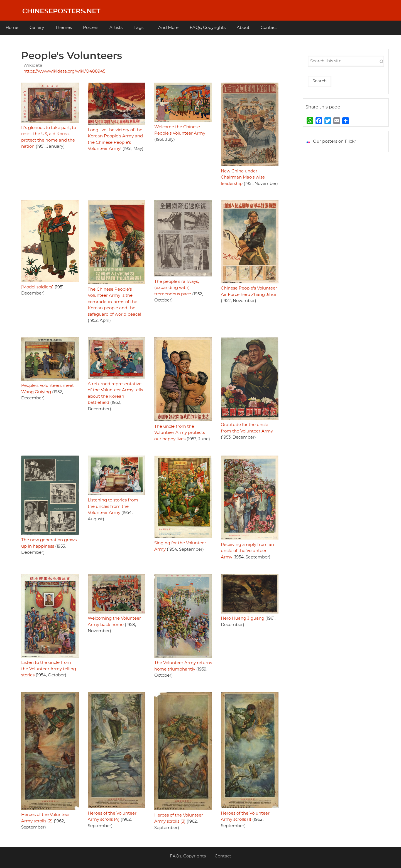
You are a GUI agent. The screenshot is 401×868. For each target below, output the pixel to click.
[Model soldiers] (37, 287)
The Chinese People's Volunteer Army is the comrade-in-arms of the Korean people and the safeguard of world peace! (114, 302)
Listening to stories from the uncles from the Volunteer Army (113, 506)
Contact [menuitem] (269, 28)
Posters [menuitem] (91, 28)
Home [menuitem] (12, 28)
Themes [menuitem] (63, 28)
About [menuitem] (243, 28)
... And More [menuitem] (167, 28)
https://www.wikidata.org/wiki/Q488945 (64, 71)
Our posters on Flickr (335, 141)
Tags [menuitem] (139, 28)
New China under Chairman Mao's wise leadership (243, 177)
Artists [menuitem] (116, 28)
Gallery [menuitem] (37, 28)
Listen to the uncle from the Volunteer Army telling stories (49, 669)
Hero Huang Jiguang (243, 618)
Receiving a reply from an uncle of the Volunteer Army (247, 551)
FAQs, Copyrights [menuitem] (208, 28)
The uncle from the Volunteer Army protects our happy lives (180, 433)
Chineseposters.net (61, 11)
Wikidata (33, 65)
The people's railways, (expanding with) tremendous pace (177, 288)
